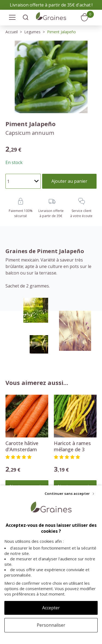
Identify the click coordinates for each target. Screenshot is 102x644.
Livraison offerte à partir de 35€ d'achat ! (51, 5)
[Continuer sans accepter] (69, 493)
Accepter (51, 608)
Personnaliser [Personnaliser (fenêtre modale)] (51, 625)
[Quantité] (23, 181)
